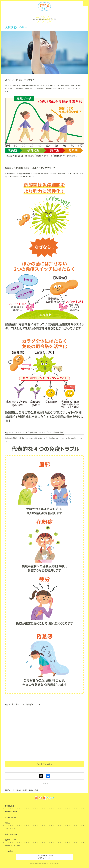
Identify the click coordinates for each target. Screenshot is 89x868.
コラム (7, 823)
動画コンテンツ (10, 840)
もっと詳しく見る (44, 764)
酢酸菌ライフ (9, 790)
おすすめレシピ (10, 829)
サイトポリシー (10, 851)
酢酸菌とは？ (10, 806)
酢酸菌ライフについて (13, 845)
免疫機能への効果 (11, 812)
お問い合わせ (44, 857)
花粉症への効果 (10, 817)
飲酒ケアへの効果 (11, 834)
